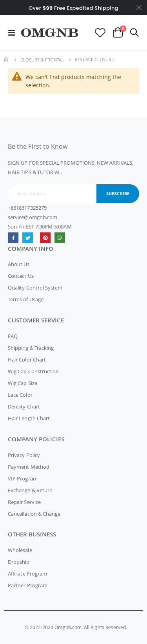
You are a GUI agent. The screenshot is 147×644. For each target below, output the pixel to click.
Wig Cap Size (23, 383)
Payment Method (29, 467)
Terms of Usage (26, 299)
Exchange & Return (30, 490)
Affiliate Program (27, 574)
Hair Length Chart (29, 418)
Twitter (28, 238)
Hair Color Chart (27, 360)
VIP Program (23, 479)
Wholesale (20, 550)
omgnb (45, 238)
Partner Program (28, 585)
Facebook (13, 238)
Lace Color (20, 395)
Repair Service (24, 502)
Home (7, 59)
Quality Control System (35, 288)
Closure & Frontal (42, 60)
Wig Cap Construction (33, 371)
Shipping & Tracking (31, 348)
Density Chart (24, 407)
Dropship (19, 562)
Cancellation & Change (34, 514)
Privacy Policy (24, 455)
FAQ (13, 336)
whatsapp (60, 238)
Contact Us (21, 276)
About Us (19, 264)
